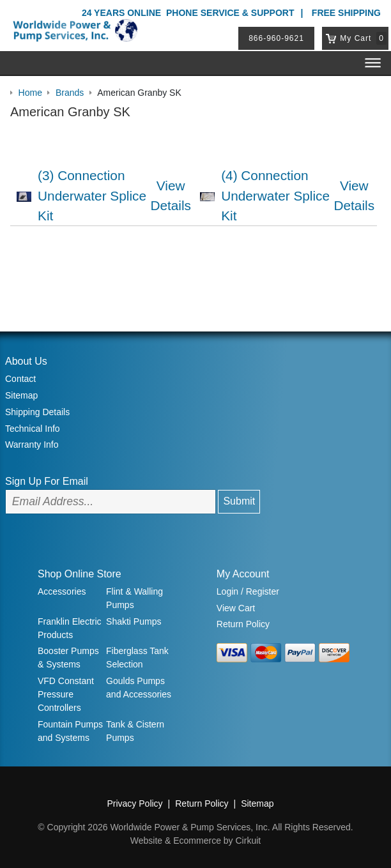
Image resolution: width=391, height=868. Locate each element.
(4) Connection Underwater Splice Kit (275, 195)
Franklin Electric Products (70, 628)
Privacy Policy (134, 803)
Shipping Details (37, 412)
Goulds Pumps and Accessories (139, 688)
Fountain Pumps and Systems (70, 731)
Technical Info (33, 429)
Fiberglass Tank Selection (137, 658)
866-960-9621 (276, 38)
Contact (20, 379)
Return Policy (243, 624)
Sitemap (21, 395)
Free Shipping (346, 13)
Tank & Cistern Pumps (135, 731)
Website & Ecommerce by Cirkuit (195, 841)
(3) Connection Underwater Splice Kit (92, 195)
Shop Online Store (80, 574)
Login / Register (248, 591)
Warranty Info (32, 445)
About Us (26, 361)
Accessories (62, 591)
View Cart (236, 608)
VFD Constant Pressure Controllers (66, 694)
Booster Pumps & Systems (68, 658)
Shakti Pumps (134, 621)
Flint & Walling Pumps (134, 598)
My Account (243, 574)
